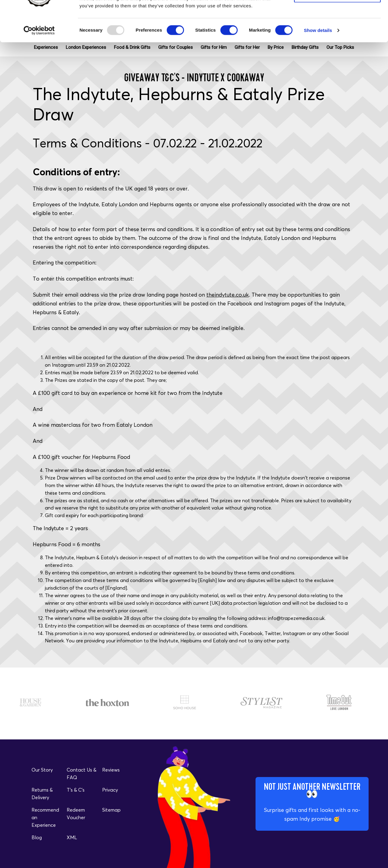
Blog (37, 837)
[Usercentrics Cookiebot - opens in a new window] (39, 69)
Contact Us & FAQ (82, 774)
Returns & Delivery (42, 794)
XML (72, 837)
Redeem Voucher (76, 814)
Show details (318, 68)
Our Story (42, 770)
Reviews (111, 770)
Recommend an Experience (45, 817)
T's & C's (76, 790)
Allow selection (337, 33)
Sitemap (111, 810)
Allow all (338, 15)
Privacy (110, 790)
